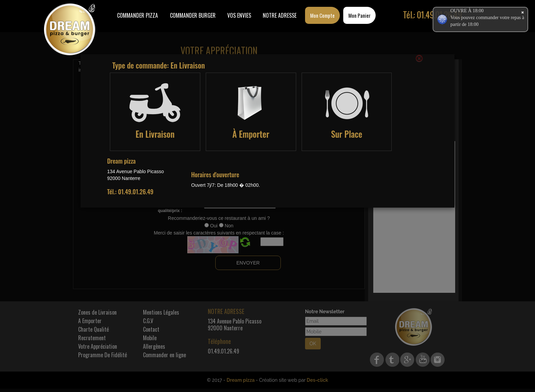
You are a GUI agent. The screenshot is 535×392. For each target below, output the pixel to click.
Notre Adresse (280, 15)
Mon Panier (359, 15)
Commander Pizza (138, 15)
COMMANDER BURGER (193, 15)
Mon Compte (322, 15)
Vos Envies (239, 15)
